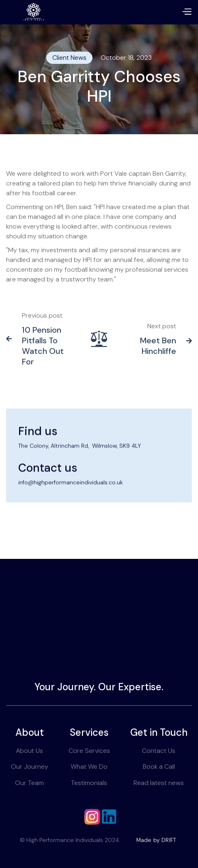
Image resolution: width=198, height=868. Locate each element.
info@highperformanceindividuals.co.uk (71, 503)
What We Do (89, 767)
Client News (69, 58)
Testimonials (89, 783)
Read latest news (159, 783)
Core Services (89, 751)
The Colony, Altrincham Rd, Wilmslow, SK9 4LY (80, 466)
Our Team (29, 783)
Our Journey (30, 767)
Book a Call (159, 767)
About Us (29, 751)
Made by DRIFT (156, 840)
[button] (187, 12)
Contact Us (159, 751)
